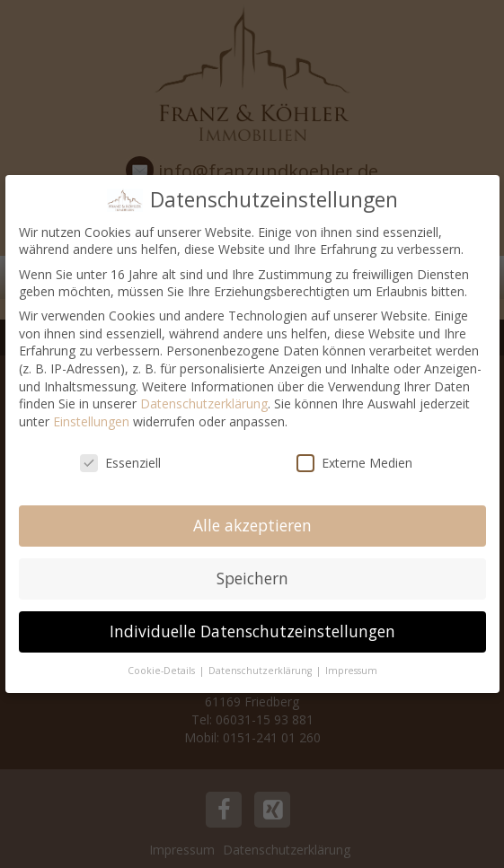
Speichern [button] (252, 578)
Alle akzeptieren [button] (252, 525)
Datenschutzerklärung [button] (261, 671)
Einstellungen (91, 421)
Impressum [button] (351, 671)
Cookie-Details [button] (163, 671)
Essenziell (120, 463)
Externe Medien (354, 463)
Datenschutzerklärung (204, 403)
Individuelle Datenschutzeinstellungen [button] (252, 631)
